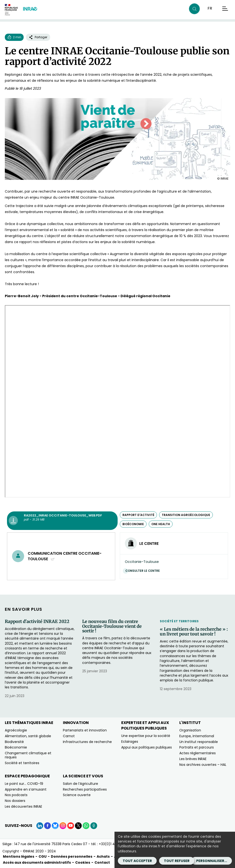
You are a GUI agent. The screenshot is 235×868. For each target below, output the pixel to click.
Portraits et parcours (197, 747)
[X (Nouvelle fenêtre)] (78, 826)
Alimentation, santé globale (28, 736)
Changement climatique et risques (28, 755)
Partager (38, 37)
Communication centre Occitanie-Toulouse (65, 556)
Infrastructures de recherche (87, 742)
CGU (43, 856)
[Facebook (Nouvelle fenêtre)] (47, 826)
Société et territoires (179, 621)
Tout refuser (177, 861)
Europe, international (197, 736)
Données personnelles (72, 856)
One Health (161, 524)
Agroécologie (16, 730)
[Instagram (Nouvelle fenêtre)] (63, 826)
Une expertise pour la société (146, 736)
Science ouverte (77, 795)
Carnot (69, 736)
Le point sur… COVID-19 (24, 784)
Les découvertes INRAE (23, 806)
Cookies (83, 862)
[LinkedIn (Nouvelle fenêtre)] (40, 826)
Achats (103, 856)
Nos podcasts (16, 795)
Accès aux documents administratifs (37, 862)
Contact (102, 862)
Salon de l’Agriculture (81, 784)
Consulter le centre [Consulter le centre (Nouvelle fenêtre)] (144, 571)
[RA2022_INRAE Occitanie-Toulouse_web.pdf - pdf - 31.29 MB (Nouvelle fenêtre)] (62, 521)
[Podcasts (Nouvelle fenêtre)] (94, 826)
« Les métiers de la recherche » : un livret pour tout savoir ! (194, 632)
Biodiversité (14, 742)
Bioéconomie (16, 747)
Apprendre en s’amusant (26, 789)
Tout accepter (137, 861)
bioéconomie (133, 524)
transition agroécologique (186, 515)
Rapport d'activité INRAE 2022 (37, 622)
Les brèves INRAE (193, 759)
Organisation (190, 730)
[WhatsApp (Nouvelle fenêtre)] (86, 826)
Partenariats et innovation (85, 730)
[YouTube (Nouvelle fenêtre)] (71, 826)
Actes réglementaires (198, 753)
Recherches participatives (85, 789)
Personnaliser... (212, 861)
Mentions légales (19, 856)
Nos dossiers (15, 801)
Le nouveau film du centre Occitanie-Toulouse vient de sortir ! (112, 626)
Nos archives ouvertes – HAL (203, 765)
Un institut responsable (199, 742)
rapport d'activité (138, 515)
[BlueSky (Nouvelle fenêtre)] (55, 826)
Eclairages (130, 742)
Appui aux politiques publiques (147, 747)
